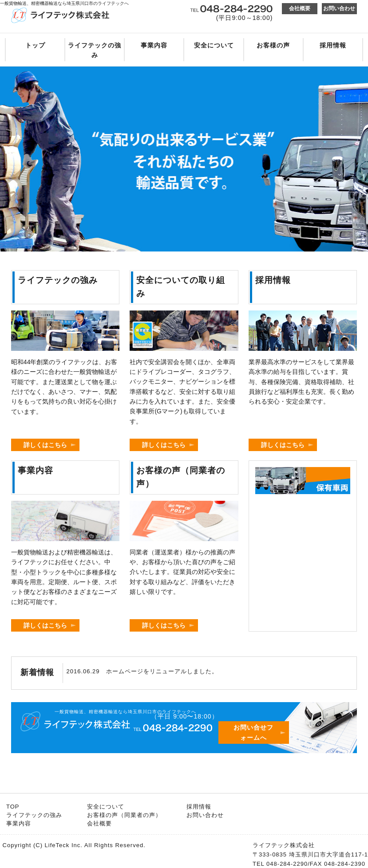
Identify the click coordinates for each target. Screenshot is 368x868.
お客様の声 (273, 45)
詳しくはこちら (45, 445)
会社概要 (300, 8)
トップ (35, 45)
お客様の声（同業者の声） (124, 815)
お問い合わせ (339, 8)
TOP (13, 806)
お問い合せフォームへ (253, 732)
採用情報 (333, 45)
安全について (214, 45)
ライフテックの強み (95, 50)
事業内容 (154, 45)
